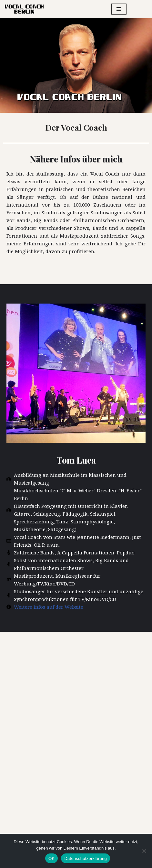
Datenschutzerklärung (85, 858)
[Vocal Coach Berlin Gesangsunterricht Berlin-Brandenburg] (24, 9)
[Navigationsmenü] (119, 9)
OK (51, 858)
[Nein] (144, 851)
